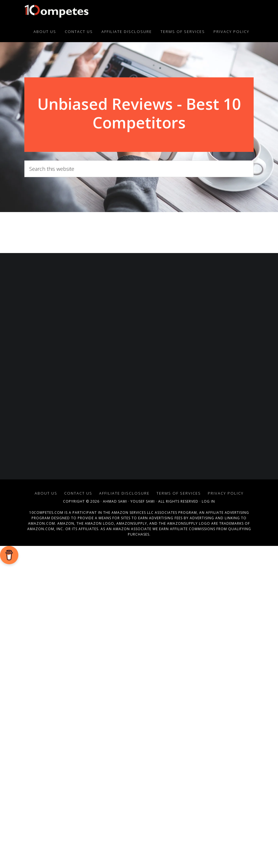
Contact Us (78, 646)
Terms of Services (179, 646)
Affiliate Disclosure (124, 646)
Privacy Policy (226, 646)
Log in (208, 654)
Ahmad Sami (115, 654)
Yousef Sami (143, 654)
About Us (46, 646)
